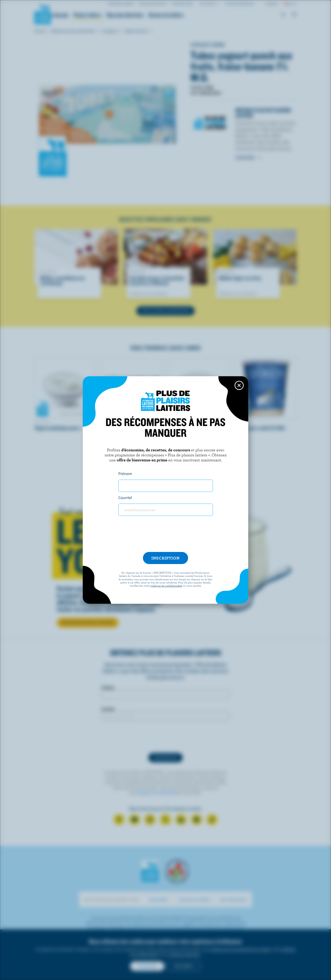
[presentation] (165, 536)
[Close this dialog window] (239, 385)
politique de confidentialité (166, 585)
